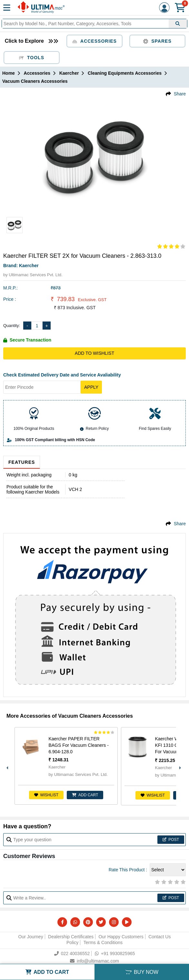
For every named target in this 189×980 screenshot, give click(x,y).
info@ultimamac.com (94, 961)
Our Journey (31, 937)
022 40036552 (72, 953)
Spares (157, 41)
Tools (32, 58)
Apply (91, 387)
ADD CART (85, 795)
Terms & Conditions (103, 942)
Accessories (94, 41)
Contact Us (159, 937)
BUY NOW (142, 972)
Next (179, 766)
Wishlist (46, 795)
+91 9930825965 (115, 953)
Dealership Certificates (71, 937)
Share (180, 94)
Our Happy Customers (121, 937)
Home (9, 73)
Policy (72, 942)
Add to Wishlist (94, 353)
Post (171, 840)
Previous (6, 766)
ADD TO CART (47, 972)
